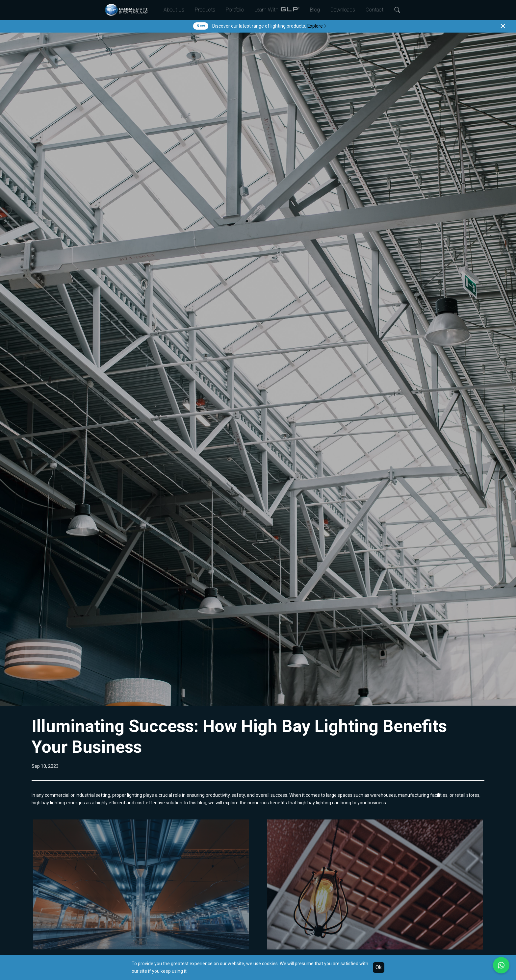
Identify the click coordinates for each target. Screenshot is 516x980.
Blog (315, 10)
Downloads (343, 10)
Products (205, 10)
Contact (374, 10)
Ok (379, 967)
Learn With (277, 10)
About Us (174, 10)
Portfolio (235, 10)
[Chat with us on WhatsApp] (501, 965)
